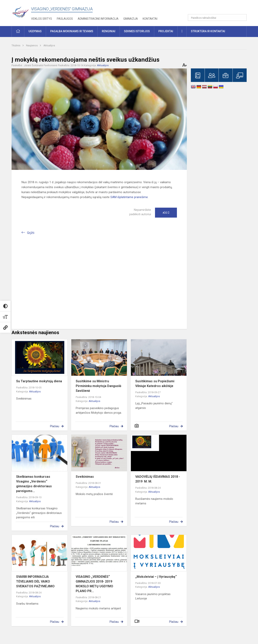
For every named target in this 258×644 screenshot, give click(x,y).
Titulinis (16, 45)
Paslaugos (65, 19)
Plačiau (55, 426)
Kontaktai (150, 19)
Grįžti (31, 233)
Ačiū (166, 213)
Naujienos (32, 45)
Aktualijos (49, 45)
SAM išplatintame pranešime (129, 197)
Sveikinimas (85, 477)
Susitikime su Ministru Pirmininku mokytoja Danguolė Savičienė (99, 386)
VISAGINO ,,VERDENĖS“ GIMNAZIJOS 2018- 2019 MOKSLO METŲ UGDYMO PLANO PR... (94, 584)
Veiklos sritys (42, 19)
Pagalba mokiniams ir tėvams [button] (72, 31)
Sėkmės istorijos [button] (137, 31)
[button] (219, 8)
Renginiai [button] (109, 31)
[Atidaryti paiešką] (242, 18)
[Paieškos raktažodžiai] (217, 18)
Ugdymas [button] (35, 31)
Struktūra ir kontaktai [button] (208, 31)
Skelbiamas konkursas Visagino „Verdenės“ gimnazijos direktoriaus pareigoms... (34, 484)
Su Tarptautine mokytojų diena (39, 381)
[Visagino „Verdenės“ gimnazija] (21, 11)
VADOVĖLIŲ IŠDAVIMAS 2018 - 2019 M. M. (158, 479)
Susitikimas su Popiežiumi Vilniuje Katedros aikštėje (155, 384)
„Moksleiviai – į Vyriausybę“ (156, 577)
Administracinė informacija (98, 19)
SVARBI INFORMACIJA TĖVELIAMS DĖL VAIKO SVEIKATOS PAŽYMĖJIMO (35, 581)
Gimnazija (131, 19)
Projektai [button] (166, 31)
